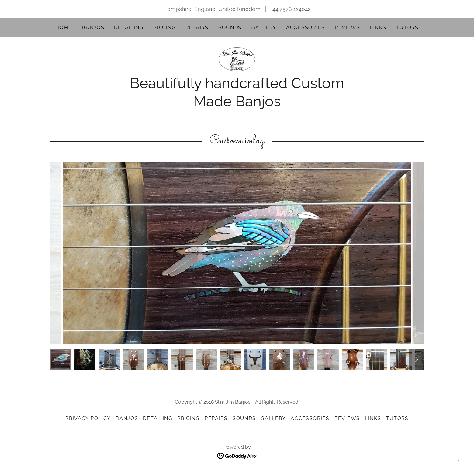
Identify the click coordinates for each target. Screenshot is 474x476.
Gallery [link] (264, 28)
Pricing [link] (164, 28)
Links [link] (378, 28)
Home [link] (64, 28)
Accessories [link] (306, 28)
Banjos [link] (93, 28)
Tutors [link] (407, 28)
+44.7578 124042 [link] (291, 9)
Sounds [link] (230, 28)
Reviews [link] (348, 28)
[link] (237, 59)
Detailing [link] (129, 28)
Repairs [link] (197, 28)
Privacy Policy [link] (88, 418)
